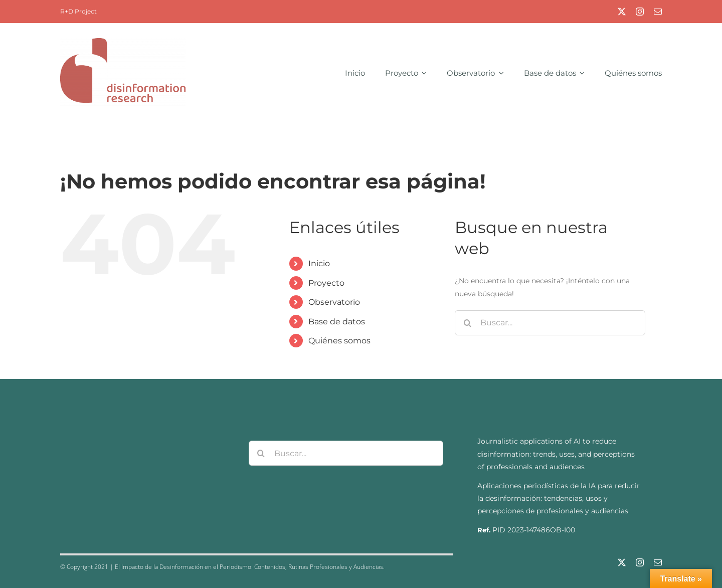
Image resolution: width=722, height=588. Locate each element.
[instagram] (640, 12)
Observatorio (334, 302)
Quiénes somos (339, 341)
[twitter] (622, 12)
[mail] (658, 12)
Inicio (319, 263)
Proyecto (326, 283)
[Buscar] (467, 323)
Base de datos (337, 322)
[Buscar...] (550, 323)
